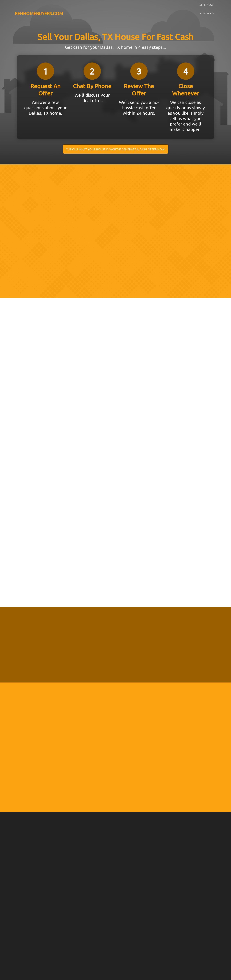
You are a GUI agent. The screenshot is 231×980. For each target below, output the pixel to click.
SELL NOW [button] (206, 5)
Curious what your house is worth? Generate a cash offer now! (116, 149)
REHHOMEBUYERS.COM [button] (39, 13)
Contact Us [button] (207, 13)
